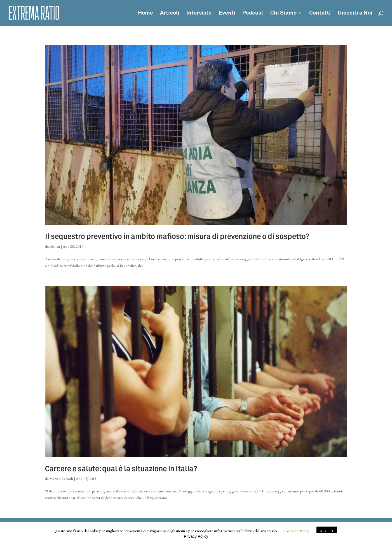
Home (145, 13)
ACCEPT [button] (327, 531)
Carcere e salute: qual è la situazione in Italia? (121, 469)
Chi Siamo (283, 13)
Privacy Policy (196, 536)
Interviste (199, 13)
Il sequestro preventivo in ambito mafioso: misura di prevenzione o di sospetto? (177, 237)
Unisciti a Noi (355, 13)
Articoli (170, 13)
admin (55, 246)
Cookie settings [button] (297, 531)
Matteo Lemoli (61, 479)
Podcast (253, 13)
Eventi (227, 13)
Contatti (320, 13)
